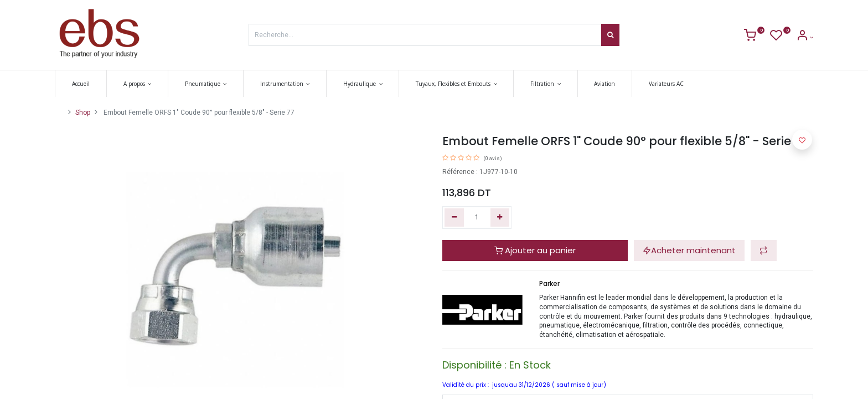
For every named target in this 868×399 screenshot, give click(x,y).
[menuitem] (81, 84)
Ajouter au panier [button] (535, 250)
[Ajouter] (500, 218)
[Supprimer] (454, 218)
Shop (83, 112)
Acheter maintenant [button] (689, 250)
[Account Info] (805, 37)
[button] (764, 251)
